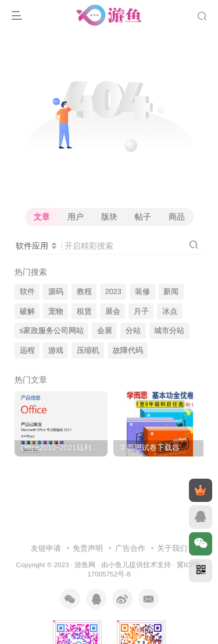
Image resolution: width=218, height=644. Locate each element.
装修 (142, 292)
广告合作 (130, 548)
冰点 (170, 312)
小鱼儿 (119, 565)
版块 (109, 217)
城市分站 (169, 331)
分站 (133, 331)
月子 (141, 312)
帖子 (143, 217)
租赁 (84, 312)
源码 (56, 292)
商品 (177, 217)
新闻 (171, 292)
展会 (113, 312)
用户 (76, 217)
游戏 (56, 351)
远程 (27, 351)
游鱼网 (85, 565)
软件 (27, 292)
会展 (105, 331)
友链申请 (46, 548)
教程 (84, 292)
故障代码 (128, 351)
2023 (113, 292)
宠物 (56, 312)
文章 (42, 217)
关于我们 (172, 548)
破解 (27, 312)
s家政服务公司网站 (52, 331)
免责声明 (88, 548)
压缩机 (88, 351)
